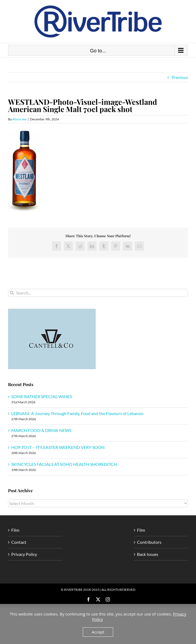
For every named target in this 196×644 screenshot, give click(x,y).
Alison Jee (19, 119)
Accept (98, 632)
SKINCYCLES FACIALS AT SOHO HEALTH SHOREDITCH (64, 464)
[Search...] (98, 293)
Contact (19, 542)
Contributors (149, 542)
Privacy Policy (24, 554)
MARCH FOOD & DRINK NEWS (41, 430)
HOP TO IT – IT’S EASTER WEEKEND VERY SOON (58, 447)
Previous (180, 77)
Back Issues (148, 554)
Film (15, 530)
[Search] (12, 293)
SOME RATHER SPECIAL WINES (42, 396)
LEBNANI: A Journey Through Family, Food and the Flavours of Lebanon (77, 413)
